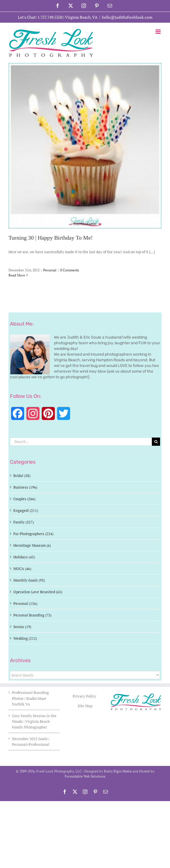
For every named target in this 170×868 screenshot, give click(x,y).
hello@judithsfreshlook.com (127, 17)
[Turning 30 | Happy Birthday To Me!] (85, 146)
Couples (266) (24, 499)
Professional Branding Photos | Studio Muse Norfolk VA (30, 698)
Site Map (85, 706)
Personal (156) (25, 603)
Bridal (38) (22, 476)
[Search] (156, 442)
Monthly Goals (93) (29, 580)
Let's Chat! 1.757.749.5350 (40, 17)
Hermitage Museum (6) (32, 545)
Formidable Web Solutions (85, 776)
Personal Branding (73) (32, 615)
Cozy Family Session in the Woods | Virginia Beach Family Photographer (34, 721)
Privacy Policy (85, 696)
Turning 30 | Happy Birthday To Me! (51, 238)
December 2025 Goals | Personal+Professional (31, 742)
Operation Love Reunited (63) (38, 592)
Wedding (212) (25, 638)
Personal (50, 270)
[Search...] (81, 442)
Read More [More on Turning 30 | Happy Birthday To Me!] (17, 275)
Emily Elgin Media (118, 771)
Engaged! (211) (26, 510)
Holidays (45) (24, 557)
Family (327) (24, 522)
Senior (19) (22, 627)
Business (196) (25, 487)
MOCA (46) (22, 569)
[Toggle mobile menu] (159, 32)
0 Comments (70, 270)
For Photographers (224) (33, 534)
